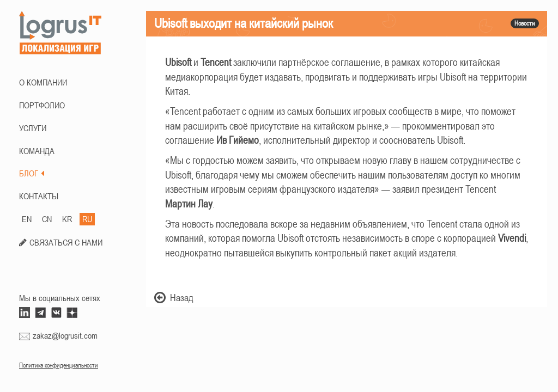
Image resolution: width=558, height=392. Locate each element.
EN (27, 219)
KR (67, 219)
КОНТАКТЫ (39, 196)
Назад (174, 298)
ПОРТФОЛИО (42, 105)
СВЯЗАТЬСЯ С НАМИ (66, 242)
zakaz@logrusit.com (65, 335)
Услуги (33, 128)
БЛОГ (32, 173)
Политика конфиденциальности (59, 365)
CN (47, 219)
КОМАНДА (37, 151)
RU (87, 219)
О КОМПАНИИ (43, 82)
